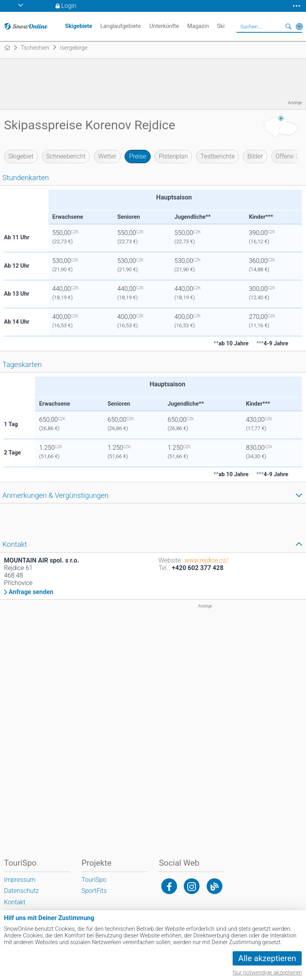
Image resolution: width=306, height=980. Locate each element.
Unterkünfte (164, 26)
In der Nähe (299, 26)
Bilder (255, 156)
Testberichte (217, 156)
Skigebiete (79, 26)
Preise (137, 156)
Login (69, 6)
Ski (221, 26)
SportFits (94, 891)
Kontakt (15, 902)
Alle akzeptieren (267, 958)
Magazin (198, 26)
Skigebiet (21, 156)
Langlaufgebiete (120, 26)
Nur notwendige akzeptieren (267, 973)
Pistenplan (174, 156)
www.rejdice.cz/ (206, 560)
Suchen (288, 26)
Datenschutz (21, 891)
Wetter (107, 156)
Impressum (20, 880)
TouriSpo (94, 880)
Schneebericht (66, 156)
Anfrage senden (31, 592)
